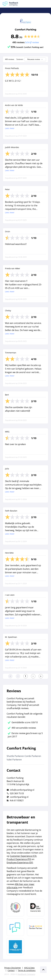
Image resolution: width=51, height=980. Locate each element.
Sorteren (20, 59)
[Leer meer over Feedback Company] (15, 927)
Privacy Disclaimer (13, 968)
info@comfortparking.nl (22, 790)
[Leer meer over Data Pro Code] (15, 908)
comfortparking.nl (19, 797)
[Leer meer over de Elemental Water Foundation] (15, 947)
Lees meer (10, 128)
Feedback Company (26, 974)
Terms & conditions (27, 970)
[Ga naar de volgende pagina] (33, 676)
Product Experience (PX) (19, 859)
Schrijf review (32, 42)
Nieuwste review (35, 59)
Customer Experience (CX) (23, 856)
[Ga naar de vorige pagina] (18, 676)
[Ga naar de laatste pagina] (41, 676)
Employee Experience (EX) (20, 863)
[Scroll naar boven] (43, 970)
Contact (11, 970)
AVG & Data (29, 968)
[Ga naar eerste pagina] (10, 676)
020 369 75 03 (17, 793)
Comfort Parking (26, 30)
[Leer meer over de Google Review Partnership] (36, 927)
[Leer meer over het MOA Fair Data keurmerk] (36, 908)
